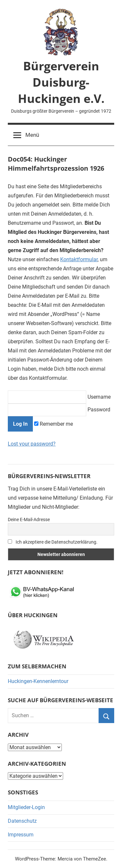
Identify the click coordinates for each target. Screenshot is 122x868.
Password (59, 410)
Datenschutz (22, 821)
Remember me (54, 424)
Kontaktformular (79, 259)
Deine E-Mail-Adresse (29, 519)
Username (59, 397)
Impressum (21, 835)
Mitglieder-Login (26, 807)
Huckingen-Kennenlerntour (38, 681)
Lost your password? (32, 444)
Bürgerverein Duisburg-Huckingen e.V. (61, 82)
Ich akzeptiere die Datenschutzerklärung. (53, 542)
